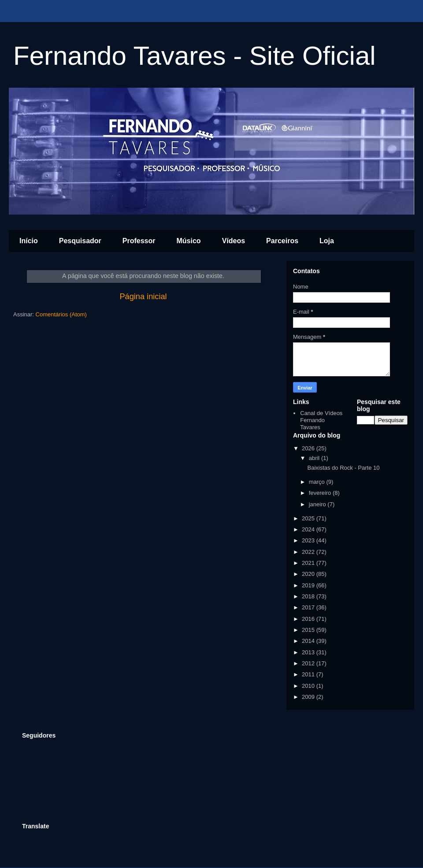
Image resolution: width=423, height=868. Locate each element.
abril (315, 458)
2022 (309, 552)
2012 (309, 663)
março (318, 482)
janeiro (318, 504)
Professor (139, 241)
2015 (309, 630)
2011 (309, 674)
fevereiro (321, 493)
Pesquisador (80, 241)
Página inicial (143, 297)
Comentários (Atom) (61, 314)
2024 (309, 529)
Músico (189, 241)
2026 (309, 448)
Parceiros (282, 241)
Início (29, 241)
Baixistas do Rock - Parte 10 (343, 468)
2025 (309, 518)
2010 (309, 686)
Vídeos (234, 241)
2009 (309, 697)
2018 (309, 596)
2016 (309, 619)
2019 (309, 585)
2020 (309, 574)
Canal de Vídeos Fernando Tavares (321, 420)
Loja (327, 241)
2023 (309, 540)
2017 (309, 607)
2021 (309, 563)
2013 (309, 652)
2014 (309, 641)
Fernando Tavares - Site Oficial (195, 56)
